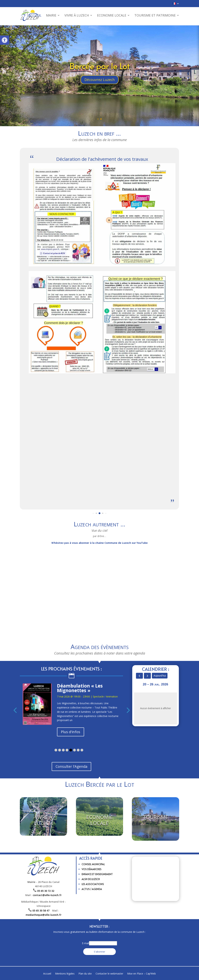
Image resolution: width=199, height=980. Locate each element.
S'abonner (100, 952)
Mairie (51, 16)
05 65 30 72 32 (46, 891)
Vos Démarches (92, 869)
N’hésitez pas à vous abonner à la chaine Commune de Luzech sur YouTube (100, 543)
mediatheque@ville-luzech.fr (44, 915)
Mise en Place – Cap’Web (141, 974)
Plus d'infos (71, 732)
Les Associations (93, 884)
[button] (5, 40)
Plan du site (85, 974)
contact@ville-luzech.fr (47, 895)
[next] (147, 676)
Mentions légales (65, 974)
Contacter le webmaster (109, 974)
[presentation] (12, 710)
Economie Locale (112, 16)
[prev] (139, 676)
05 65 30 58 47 (42, 911)
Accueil (35, 16)
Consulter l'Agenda (71, 766)
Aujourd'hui (160, 676)
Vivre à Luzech (77, 16)
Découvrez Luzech (100, 80)
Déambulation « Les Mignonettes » (80, 688)
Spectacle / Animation (105, 696)
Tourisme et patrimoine (155, 16)
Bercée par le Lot (100, 66)
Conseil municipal (93, 864)
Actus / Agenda (92, 889)
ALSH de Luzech (91, 879)
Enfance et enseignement (97, 874)
